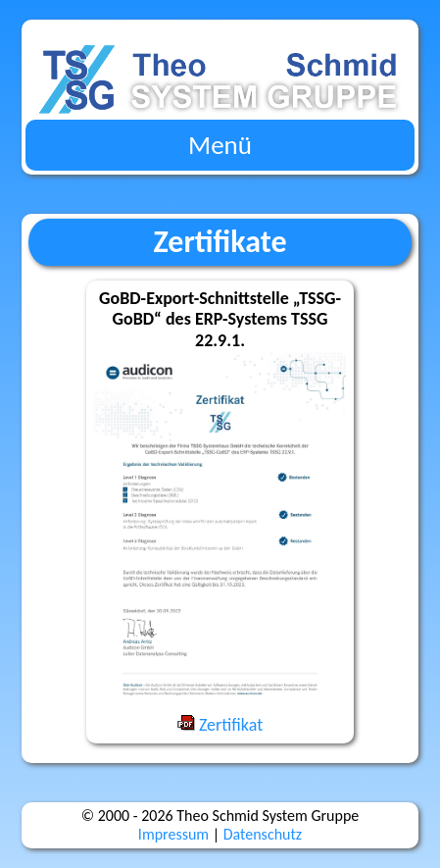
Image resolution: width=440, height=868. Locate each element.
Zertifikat (220, 725)
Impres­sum (173, 834)
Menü (220, 145)
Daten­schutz (263, 834)
